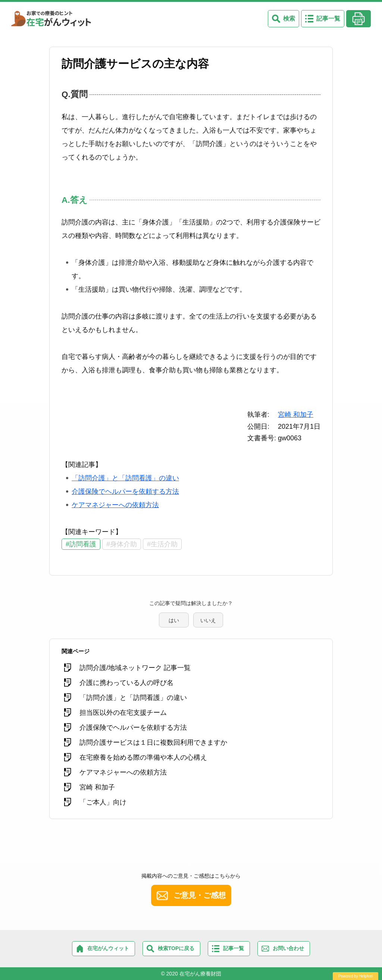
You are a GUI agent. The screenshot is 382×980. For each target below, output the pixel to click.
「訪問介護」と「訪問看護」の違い (125, 478)
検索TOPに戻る (176, 948)
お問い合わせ (288, 948)
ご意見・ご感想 (200, 895)
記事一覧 (328, 18)
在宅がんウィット (108, 948)
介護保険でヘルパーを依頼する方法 (125, 491)
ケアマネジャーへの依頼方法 (115, 505)
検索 (289, 18)
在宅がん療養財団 (200, 974)
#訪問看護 (81, 544)
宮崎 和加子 (296, 415)
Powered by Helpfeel (356, 976)
